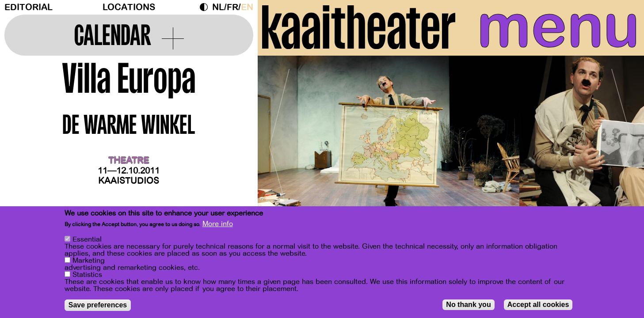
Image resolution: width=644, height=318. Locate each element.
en (247, 7)
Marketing (89, 261)
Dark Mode (206, 7)
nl (218, 7)
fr (232, 7)
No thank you (468, 305)
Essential (87, 240)
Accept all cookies (538, 305)
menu (558, 26)
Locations (129, 7)
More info (218, 224)
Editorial (29, 7)
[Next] (622, 143)
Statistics (87, 275)
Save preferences (98, 305)
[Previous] (280, 143)
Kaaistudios (129, 181)
